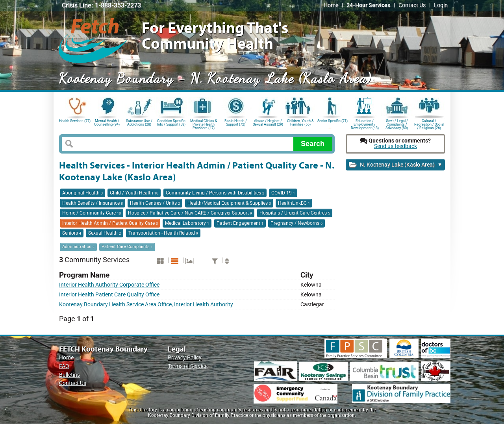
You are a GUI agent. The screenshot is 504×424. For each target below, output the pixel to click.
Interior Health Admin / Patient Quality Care (110, 223)
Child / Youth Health (134, 193)
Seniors (72, 233)
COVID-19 (283, 193)
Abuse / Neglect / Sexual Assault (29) (268, 123)
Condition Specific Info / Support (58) (171, 123)
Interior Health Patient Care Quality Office (109, 295)
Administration (78, 247)
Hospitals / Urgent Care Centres (295, 213)
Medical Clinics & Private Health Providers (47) (204, 124)
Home (331, 5)
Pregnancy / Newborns (296, 223)
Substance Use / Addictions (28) (139, 123)
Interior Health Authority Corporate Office (109, 285)
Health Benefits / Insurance (93, 203)
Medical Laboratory (187, 223)
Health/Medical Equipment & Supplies (229, 203)
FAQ (64, 366)
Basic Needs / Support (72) (236, 123)
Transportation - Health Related (163, 233)
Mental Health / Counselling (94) (107, 123)
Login (441, 5)
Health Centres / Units (155, 203)
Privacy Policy (185, 358)
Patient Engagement (240, 223)
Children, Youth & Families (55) (300, 123)
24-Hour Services (368, 5)
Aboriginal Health (82, 193)
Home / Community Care (92, 213)
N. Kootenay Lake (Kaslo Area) (396, 165)
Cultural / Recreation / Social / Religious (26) (429, 124)
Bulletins (69, 375)
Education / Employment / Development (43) (365, 124)
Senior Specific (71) (333, 121)
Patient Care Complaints (127, 247)
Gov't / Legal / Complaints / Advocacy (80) (397, 124)
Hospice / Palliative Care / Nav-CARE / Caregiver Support (190, 213)
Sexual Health (105, 233)
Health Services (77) (75, 121)
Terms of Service (188, 366)
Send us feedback (396, 146)
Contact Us (412, 5)
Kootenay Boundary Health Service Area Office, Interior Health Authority (146, 305)
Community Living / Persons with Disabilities (215, 193)
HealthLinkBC (294, 203)
